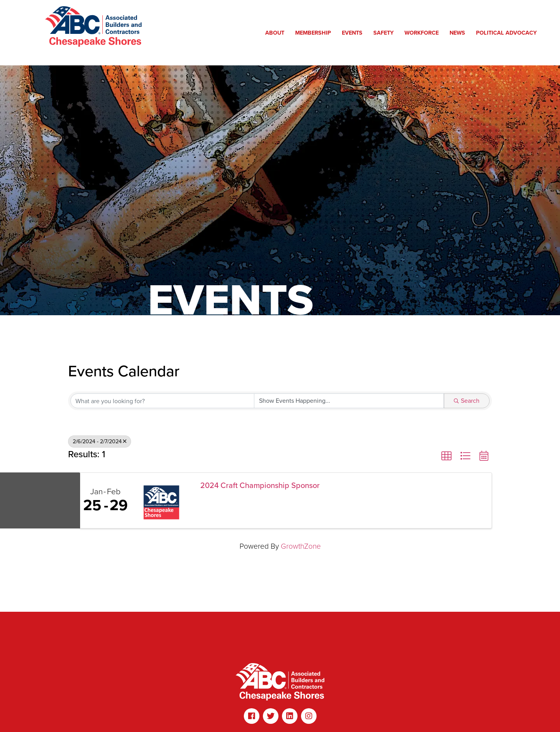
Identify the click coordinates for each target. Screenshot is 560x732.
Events (354, 33)
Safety (385, 33)
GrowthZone (301, 546)
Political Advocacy (508, 33)
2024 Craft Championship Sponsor (260, 485)
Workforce (423, 33)
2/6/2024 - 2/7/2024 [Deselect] (100, 441)
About (277, 33)
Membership (315, 33)
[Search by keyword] (162, 401)
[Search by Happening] (349, 401)
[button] (446, 456)
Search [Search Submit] (467, 401)
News (459, 33)
